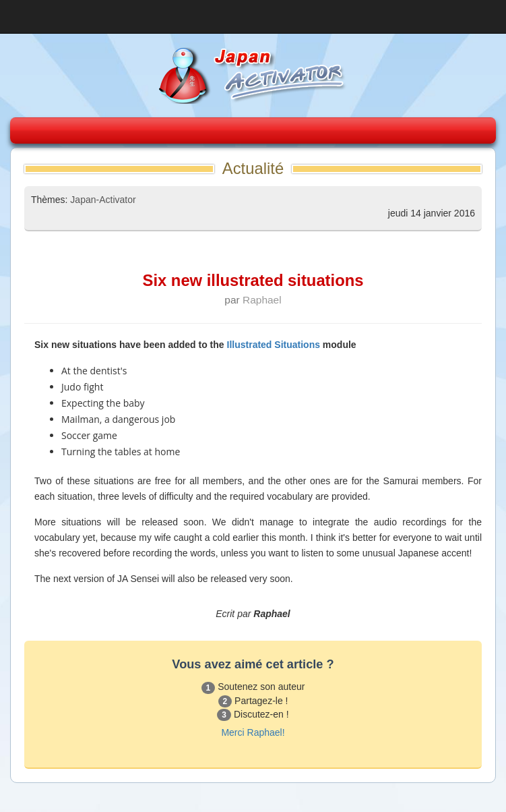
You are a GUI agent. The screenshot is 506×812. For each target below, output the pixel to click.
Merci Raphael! (253, 732)
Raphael (262, 300)
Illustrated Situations (274, 345)
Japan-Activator (103, 200)
